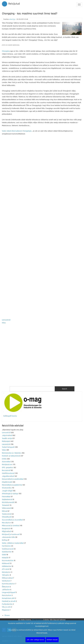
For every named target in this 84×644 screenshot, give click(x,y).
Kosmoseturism (8, 561)
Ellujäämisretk (7, 482)
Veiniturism (6, 581)
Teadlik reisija (7, 438)
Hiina (4, 323)
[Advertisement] (42, 357)
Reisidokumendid (8, 502)
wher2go (12, 19)
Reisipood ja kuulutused (11, 534)
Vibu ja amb (6, 607)
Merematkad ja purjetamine (12, 485)
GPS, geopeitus (8, 468)
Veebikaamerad (8, 549)
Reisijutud (14, 4)
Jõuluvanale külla (8, 537)
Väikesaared (6, 508)
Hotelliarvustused (8, 473)
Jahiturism (6, 590)
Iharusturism (7, 595)
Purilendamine (7, 604)
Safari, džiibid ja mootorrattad (13, 543)
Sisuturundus (7, 488)
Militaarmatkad (7, 578)
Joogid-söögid (7, 491)
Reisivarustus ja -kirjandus (12, 453)
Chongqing (6, 51)
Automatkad (6, 462)
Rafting (5, 540)
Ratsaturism (6, 572)
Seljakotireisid (7, 499)
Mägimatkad (6, 531)
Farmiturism (6, 546)
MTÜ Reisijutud (37, 620)
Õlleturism (6, 587)
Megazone (6, 610)
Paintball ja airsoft (9, 601)
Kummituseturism (8, 584)
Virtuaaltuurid (7, 517)
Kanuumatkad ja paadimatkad (13, 479)
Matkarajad (6, 441)
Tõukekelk (6, 505)
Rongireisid (6, 529)
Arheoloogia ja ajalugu (10, 494)
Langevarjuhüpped (9, 592)
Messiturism (6, 523)
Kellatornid (6, 563)
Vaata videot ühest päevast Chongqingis (17, 131)
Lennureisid (6, 320)
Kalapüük (5, 558)
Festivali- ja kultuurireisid (11, 456)
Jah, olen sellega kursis (35, 640)
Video (4, 450)
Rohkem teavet (52, 640)
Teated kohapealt (8, 447)
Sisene (7, 615)
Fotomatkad (6, 497)
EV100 (4, 459)
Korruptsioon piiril (8, 598)
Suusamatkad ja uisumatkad (12, 520)
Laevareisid (6, 444)
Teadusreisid (7, 514)
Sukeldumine (7, 552)
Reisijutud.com (7, 465)
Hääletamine (7, 566)
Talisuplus (6, 575)
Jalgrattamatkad (8, 476)
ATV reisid (6, 569)
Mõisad (5, 511)
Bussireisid (6, 470)
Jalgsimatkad (7, 435)
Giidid (4, 555)
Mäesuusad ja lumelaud (11, 526)
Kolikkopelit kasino (10, 416)
